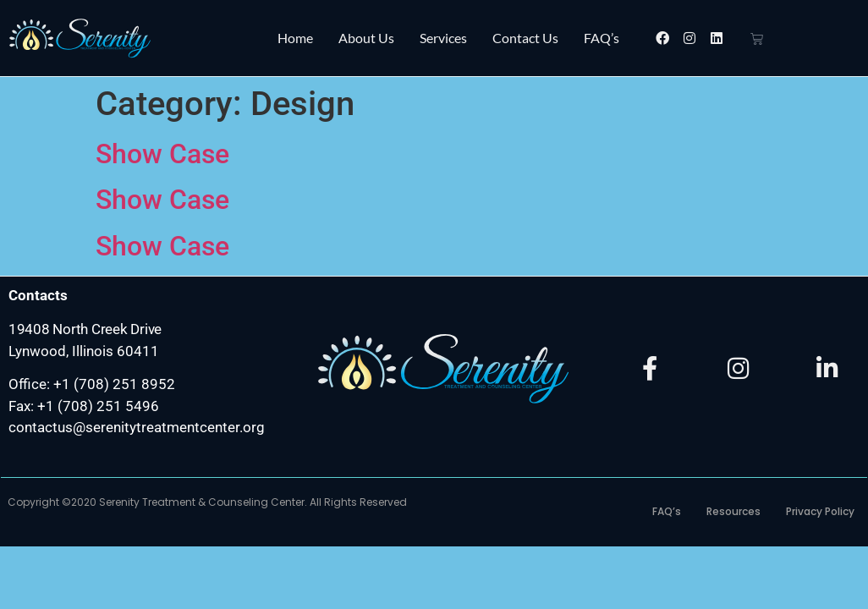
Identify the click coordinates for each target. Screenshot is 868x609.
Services (443, 38)
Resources (733, 511)
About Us (366, 38)
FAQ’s (602, 38)
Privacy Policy (820, 511)
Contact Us (525, 38)
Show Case (162, 154)
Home (295, 38)
